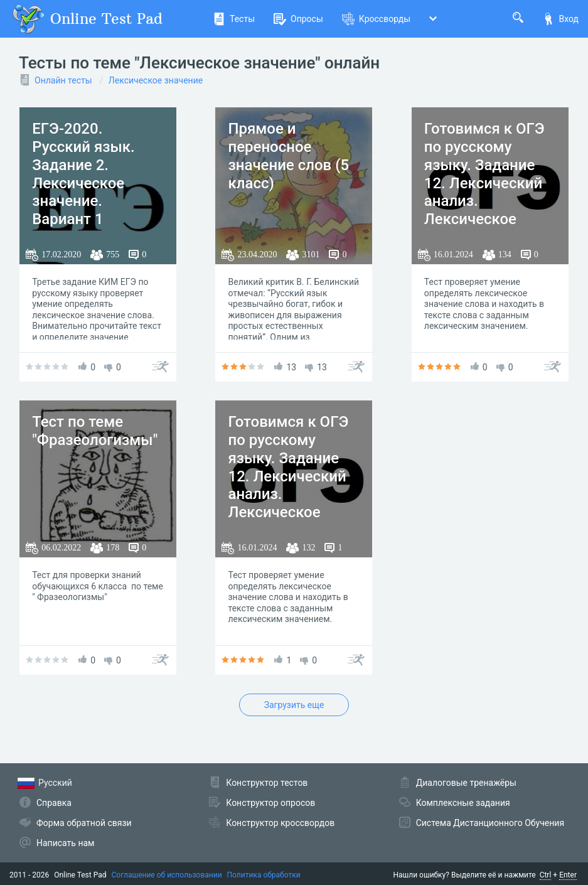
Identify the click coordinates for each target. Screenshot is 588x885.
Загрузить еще (294, 705)
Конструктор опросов (270, 803)
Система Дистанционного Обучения (490, 823)
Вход (560, 19)
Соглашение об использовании (167, 875)
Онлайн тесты (63, 80)
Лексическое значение (156, 80)
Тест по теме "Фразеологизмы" (95, 431)
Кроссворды (376, 19)
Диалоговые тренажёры (466, 783)
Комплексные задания (463, 803)
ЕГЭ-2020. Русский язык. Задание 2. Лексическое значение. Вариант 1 (83, 174)
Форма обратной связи (84, 823)
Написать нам (65, 843)
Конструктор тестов (267, 783)
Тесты (234, 19)
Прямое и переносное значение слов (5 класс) (288, 156)
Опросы (298, 19)
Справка (54, 803)
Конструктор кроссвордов (280, 823)
